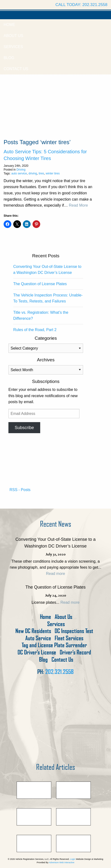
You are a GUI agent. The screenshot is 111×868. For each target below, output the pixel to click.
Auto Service (38, 638)
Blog (9, 58)
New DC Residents (33, 631)
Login (73, 859)
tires (41, 173)
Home (9, 25)
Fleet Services (69, 638)
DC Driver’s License (37, 652)
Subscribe (24, 428)
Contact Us (16, 69)
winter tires (53, 173)
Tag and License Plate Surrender (54, 645)
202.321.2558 (59, 672)
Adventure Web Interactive (62, 862)
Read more (55, 574)
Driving (21, 170)
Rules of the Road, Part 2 (35, 330)
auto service (19, 173)
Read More (78, 205)
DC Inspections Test (74, 631)
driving (33, 173)
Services (13, 47)
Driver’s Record (75, 652)
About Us (13, 36)
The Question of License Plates (40, 284)
